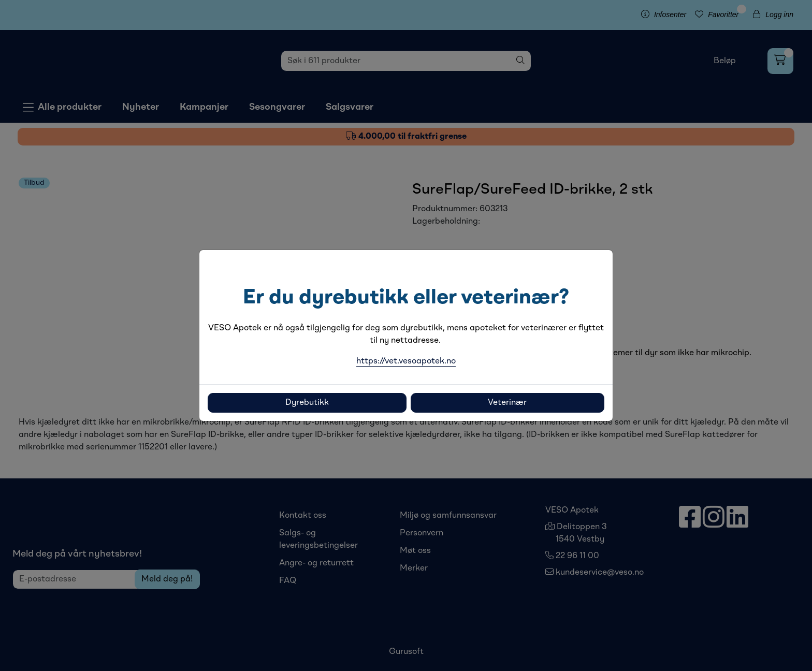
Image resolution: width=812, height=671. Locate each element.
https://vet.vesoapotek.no (406, 361)
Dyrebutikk (307, 403)
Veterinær (507, 403)
